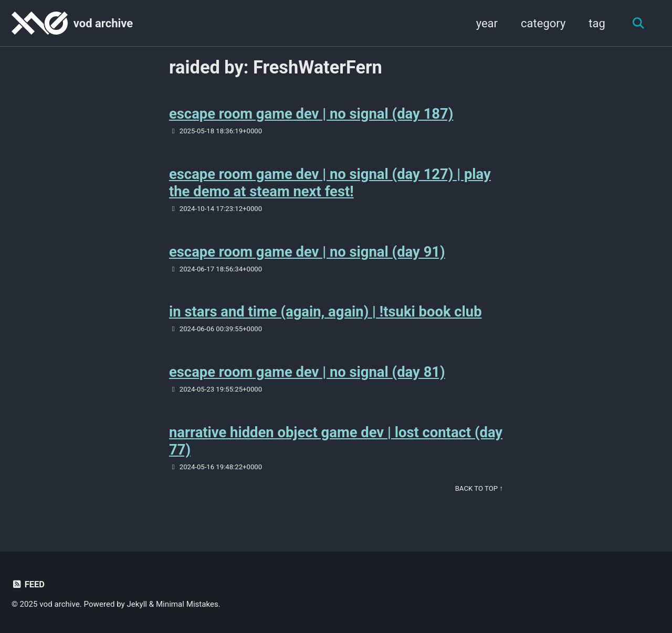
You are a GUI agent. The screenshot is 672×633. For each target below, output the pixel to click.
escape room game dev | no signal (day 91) (308, 252)
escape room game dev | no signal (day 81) (308, 372)
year (486, 23)
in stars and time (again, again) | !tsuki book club (326, 312)
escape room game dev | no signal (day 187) (312, 114)
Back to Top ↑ (479, 488)
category (543, 23)
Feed (28, 584)
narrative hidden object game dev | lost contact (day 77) (321, 441)
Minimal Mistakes (187, 604)
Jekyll (137, 604)
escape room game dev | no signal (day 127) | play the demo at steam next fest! (330, 183)
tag (597, 23)
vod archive (103, 23)
